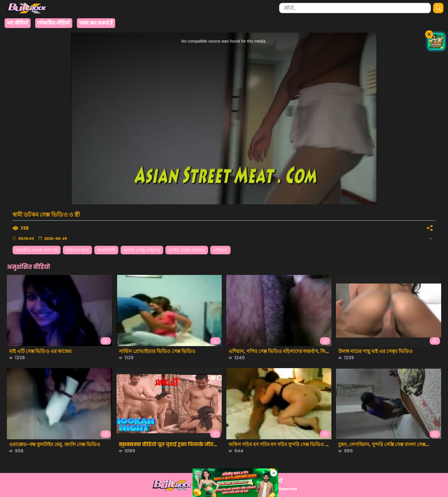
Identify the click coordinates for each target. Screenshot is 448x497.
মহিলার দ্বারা (77, 250)
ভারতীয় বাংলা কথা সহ (37, 250)
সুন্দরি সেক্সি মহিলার (142, 250)
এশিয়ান (220, 250)
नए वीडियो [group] (18, 23)
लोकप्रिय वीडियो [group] (54, 23)
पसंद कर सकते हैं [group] (96, 23)
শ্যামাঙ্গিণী (106, 250)
